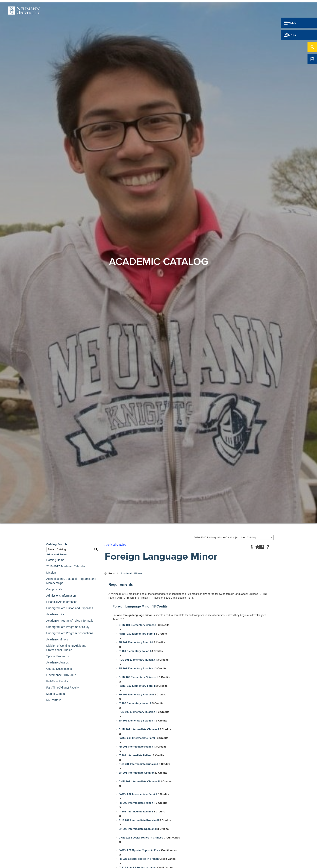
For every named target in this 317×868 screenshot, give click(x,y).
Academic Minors (57, 639)
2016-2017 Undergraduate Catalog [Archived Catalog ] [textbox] (226, 537)
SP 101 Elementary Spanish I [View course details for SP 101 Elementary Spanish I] (137, 668)
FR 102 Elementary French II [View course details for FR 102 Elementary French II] (136, 695)
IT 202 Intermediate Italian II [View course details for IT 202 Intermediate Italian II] (136, 812)
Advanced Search (57, 554)
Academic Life (55, 614)
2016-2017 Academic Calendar (66, 566)
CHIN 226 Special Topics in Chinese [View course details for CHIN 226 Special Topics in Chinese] (141, 838)
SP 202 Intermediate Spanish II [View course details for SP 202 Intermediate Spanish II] (138, 829)
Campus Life (54, 589)
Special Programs (58, 656)
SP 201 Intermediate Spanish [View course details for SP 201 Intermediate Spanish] (137, 773)
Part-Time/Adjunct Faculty (63, 688)
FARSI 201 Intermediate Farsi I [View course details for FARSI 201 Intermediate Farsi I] (137, 738)
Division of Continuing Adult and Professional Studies (66, 648)
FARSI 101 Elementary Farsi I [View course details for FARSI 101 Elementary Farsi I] (137, 634)
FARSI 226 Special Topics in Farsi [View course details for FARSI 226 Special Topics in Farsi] (140, 850)
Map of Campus (56, 694)
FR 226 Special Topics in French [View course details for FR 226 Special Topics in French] (139, 859)
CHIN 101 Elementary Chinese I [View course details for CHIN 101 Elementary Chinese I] (138, 625)
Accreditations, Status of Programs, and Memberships (71, 581)
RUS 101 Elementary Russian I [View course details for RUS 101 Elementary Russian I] (138, 660)
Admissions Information (61, 596)
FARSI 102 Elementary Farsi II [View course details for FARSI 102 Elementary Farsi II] (137, 686)
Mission (51, 573)
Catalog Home (55, 560)
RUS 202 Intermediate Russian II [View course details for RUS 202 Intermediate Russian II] (139, 820)
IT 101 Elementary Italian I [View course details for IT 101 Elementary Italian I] (135, 651)
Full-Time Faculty (57, 681)
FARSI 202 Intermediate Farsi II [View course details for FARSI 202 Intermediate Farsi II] (138, 794)
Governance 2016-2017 (61, 675)
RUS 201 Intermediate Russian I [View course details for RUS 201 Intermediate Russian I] (138, 764)
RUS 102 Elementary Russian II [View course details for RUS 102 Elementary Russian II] (138, 712)
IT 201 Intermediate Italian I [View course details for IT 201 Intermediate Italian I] (135, 755)
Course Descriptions (59, 669)
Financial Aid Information (62, 602)
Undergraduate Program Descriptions (70, 633)
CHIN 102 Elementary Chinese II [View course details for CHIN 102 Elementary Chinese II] (138, 677)
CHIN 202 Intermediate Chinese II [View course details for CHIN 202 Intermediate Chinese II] (139, 781)
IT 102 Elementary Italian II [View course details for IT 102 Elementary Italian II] (135, 703)
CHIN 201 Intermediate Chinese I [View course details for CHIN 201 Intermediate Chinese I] (139, 729)
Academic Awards (58, 662)
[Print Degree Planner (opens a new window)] (252, 547)
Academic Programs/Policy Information (71, 621)
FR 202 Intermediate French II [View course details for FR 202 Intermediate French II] (137, 803)
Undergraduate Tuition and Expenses (70, 608)
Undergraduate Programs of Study (68, 627)
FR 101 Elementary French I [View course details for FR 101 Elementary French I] (136, 642)
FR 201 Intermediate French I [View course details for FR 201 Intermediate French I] (137, 747)
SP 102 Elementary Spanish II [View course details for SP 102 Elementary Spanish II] (137, 721)
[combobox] (233, 537)
